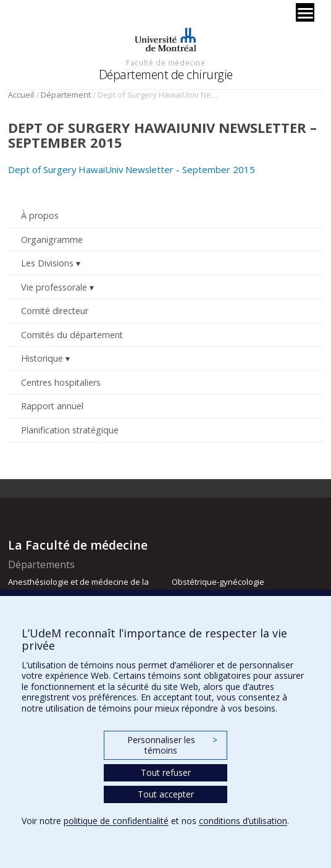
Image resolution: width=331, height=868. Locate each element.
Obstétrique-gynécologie (218, 582)
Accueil (21, 95)
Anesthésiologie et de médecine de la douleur (78, 587)
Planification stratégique (70, 430)
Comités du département (72, 335)
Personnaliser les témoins (172, 745)
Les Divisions (47, 263)
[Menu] (305, 12)
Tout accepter (166, 794)
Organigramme (52, 240)
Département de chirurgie (166, 74)
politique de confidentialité (116, 821)
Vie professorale (54, 287)
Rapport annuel (52, 406)
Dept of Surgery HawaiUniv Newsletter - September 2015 (132, 169)
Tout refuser (166, 772)
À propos (40, 215)
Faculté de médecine (165, 62)
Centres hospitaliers (61, 382)
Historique (42, 358)
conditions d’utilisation (243, 821)
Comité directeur (55, 311)
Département (66, 95)
